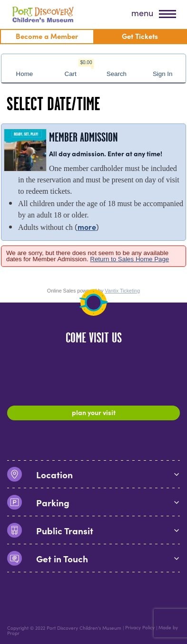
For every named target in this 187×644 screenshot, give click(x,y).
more (87, 227)
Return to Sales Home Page (129, 259)
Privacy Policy (140, 628)
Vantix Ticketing (122, 291)
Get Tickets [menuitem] (140, 36)
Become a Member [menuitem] (47, 36)
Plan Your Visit (94, 412)
